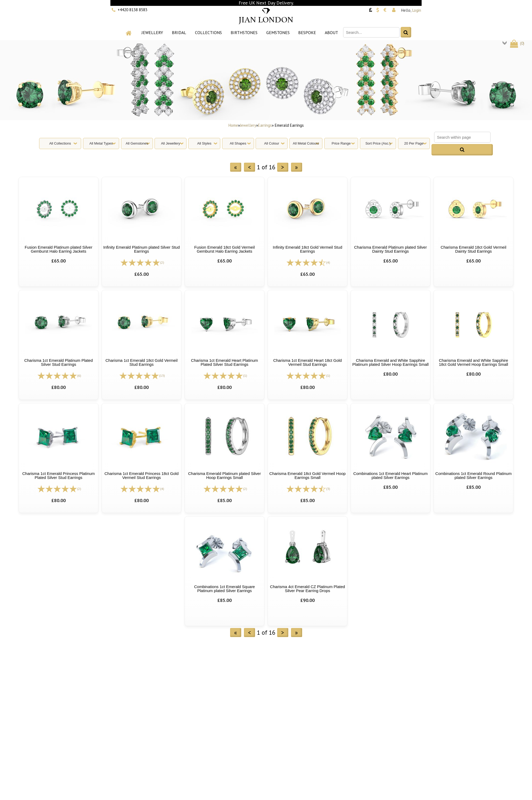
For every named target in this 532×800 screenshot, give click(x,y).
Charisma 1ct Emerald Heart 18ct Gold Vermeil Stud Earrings (307, 362)
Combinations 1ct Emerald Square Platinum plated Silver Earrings (225, 589)
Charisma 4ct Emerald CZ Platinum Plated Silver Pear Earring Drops (307, 589)
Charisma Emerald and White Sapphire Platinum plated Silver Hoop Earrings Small (391, 362)
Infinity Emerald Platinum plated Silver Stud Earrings (142, 249)
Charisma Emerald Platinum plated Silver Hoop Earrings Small (224, 475)
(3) (328, 489)
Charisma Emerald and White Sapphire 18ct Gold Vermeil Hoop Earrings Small (473, 362)
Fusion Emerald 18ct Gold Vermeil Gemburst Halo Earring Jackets (225, 249)
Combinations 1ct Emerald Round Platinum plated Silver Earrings (474, 475)
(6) (79, 376)
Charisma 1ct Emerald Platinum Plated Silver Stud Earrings (59, 362)
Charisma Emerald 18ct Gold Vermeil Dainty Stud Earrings (474, 249)
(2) (162, 262)
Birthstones (244, 32)
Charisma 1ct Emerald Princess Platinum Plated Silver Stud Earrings (59, 475)
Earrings (265, 125)
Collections (208, 32)
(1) (245, 376)
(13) (162, 376)
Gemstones (278, 32)
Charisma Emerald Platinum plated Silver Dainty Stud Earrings (390, 249)
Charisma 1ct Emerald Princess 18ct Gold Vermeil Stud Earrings (142, 475)
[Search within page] (462, 137)
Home (233, 125)
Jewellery (152, 32)
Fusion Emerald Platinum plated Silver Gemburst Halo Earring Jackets (59, 249)
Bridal (179, 32)
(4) (328, 262)
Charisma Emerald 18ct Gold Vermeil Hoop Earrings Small (308, 475)
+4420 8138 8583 (132, 10)
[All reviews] (140, 262)
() (517, 43)
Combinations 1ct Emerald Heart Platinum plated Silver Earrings (390, 475)
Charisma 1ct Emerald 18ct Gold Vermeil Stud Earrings (142, 362)
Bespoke (307, 32)
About (331, 32)
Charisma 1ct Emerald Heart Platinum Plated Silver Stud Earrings (225, 362)
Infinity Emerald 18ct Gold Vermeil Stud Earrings (308, 249)
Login (417, 10)
